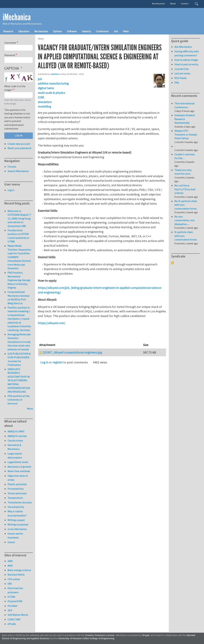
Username (10, 43)
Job (116, 31)
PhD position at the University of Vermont (18, 400)
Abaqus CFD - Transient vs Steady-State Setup (186, 134)
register (58, 362)
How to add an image (186, 60)
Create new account (19, 144)
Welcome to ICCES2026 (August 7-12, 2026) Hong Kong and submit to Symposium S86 (19, 218)
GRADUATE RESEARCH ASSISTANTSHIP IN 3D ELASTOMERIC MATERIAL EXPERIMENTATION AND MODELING (19, 380)
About (173, 4)
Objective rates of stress (18, 478)
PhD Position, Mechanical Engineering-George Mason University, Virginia (19, 280)
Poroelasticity (16, 489)
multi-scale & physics (51, 93)
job (40, 79)
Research (8, 31)
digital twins (46, 88)
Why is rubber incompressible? (17, 513)
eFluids (12, 624)
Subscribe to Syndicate (172, 263)
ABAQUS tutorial (17, 436)
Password (10, 55)
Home (41, 39)
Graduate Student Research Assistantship (185, 119)
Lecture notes (182, 73)
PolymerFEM (15, 601)
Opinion (57, 31)
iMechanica (17, 17)
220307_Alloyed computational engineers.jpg (72, 352)
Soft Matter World (18, 615)
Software (72, 31)
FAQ (177, 83)
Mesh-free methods (19, 471)
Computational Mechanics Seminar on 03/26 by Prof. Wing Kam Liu (18, 298)
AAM (10, 561)
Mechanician (41, 31)
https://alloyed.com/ (51, 323)
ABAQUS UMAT (16, 431)
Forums (12, 167)
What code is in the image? (15, 88)
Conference (102, 31)
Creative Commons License (100, 635)
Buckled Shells (16, 575)
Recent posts (158, 4)
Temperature (15, 498)
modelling (44, 106)
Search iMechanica (18, 171)
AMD (10, 566)
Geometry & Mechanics (14, 447)
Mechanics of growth (19, 467)
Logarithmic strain (18, 462)
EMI (10, 584)
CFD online (14, 579)
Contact (185, 4)
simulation (45, 102)
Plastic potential (17, 484)
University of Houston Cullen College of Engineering (86, 638)
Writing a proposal (18, 524)
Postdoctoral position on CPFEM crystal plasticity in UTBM (18, 236)
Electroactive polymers (15, 590)
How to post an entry (186, 64)
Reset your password (19, 148)
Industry (86, 31)
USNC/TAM (14, 619)
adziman (55, 74)
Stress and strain (17, 493)
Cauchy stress (15, 441)
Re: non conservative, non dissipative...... (184, 220)
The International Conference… (184, 105)
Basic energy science (19, 570)
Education (24, 31)
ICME (41, 97)
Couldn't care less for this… (184, 156)
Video (126, 31)
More (30, 409)
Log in (44, 362)
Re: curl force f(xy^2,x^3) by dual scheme (185, 189)
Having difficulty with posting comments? (187, 53)
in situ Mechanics (17, 529)
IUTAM (11, 597)
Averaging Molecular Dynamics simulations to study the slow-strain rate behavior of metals (19, 342)
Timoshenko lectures (20, 502)
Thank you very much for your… (183, 172)
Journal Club (182, 69)
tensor (11, 542)
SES (10, 610)
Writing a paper (16, 520)
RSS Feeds (180, 78)
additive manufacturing (53, 83)
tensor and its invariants (15, 536)
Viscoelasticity (16, 507)
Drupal (146, 635)
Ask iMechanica (183, 47)
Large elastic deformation (15, 456)
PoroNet (12, 606)
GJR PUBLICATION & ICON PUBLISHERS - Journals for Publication (19, 359)
